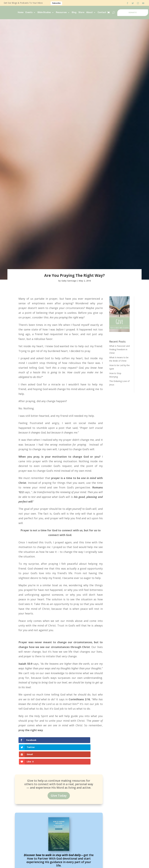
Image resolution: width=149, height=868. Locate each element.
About (89, 12)
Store (81, 12)
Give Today (59, 776)
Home (21, 12)
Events (29, 12)
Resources (61, 12)
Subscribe (56, 3)
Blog (74, 12)
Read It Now (59, 854)
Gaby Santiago (69, 281)
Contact (102, 12)
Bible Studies (44, 12)
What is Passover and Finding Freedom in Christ (119, 349)
